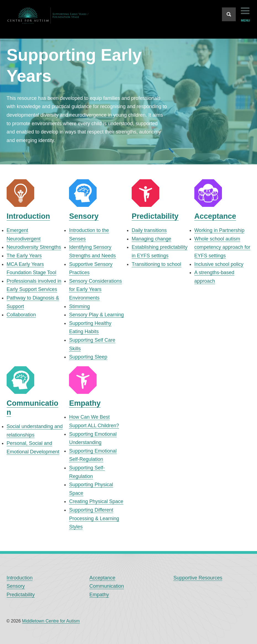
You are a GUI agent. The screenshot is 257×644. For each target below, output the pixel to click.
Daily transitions (149, 230)
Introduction (28, 216)
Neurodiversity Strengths (34, 247)
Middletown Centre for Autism (51, 621)
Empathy (85, 403)
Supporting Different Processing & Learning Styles (94, 518)
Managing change (151, 239)
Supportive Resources (198, 578)
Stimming (79, 306)
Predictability (155, 216)
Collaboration (21, 315)
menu (246, 20)
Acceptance (215, 216)
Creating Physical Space (96, 501)
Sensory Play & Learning (96, 315)
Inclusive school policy (219, 264)
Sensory (84, 216)
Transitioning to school (156, 264)
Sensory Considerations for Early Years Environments (95, 289)
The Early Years (24, 256)
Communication (107, 586)
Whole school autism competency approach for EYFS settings (222, 247)
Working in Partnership (219, 230)
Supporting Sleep (88, 357)
